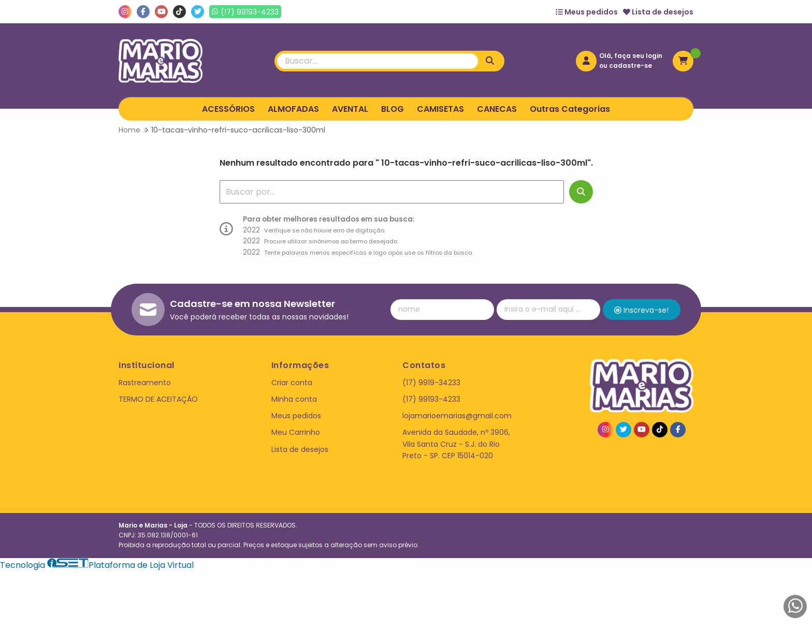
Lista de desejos (658, 12)
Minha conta (294, 399)
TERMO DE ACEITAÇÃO (158, 399)
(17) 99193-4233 (431, 399)
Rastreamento (145, 383)
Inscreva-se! (641, 310)
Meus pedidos (587, 12)
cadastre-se (630, 65)
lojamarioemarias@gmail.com (457, 416)
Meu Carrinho (296, 432)
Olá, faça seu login (631, 56)
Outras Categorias (570, 109)
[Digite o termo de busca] (378, 61)
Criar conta (292, 383)
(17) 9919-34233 (431, 383)
